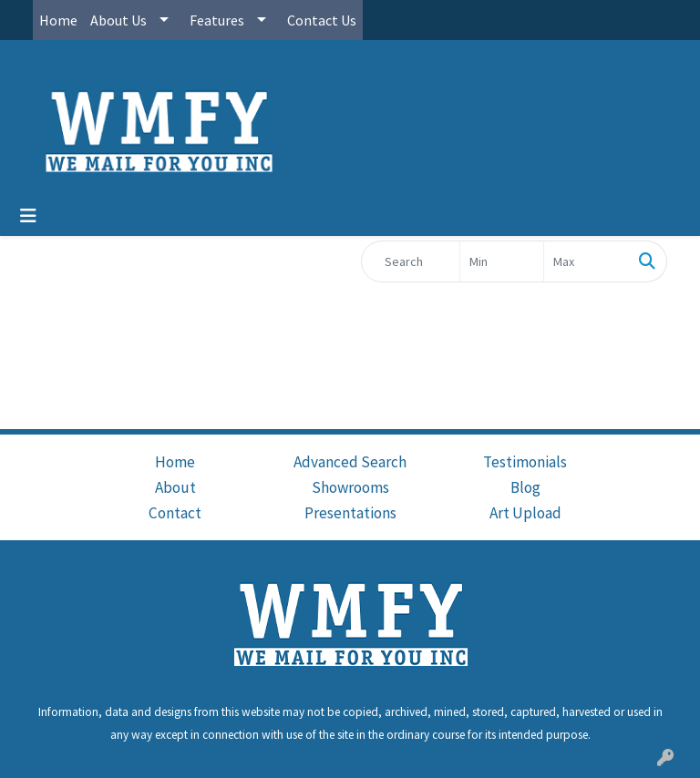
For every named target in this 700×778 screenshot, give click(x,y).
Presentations (350, 513)
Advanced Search (350, 462)
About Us (118, 20)
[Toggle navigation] (28, 216)
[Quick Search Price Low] (502, 261)
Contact (175, 513)
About (175, 487)
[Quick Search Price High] (586, 261)
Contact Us (322, 20)
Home (58, 20)
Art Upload (525, 513)
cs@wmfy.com (620, 81)
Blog (525, 487)
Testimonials (525, 462)
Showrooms (350, 487)
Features (217, 20)
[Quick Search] (411, 261)
